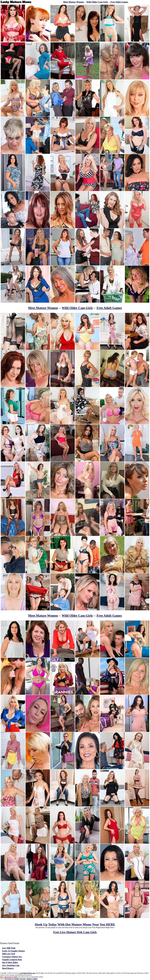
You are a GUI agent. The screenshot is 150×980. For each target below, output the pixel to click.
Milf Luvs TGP (9, 954)
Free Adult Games (119, 2)
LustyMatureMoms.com (27, 973)
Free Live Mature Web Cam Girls (75, 932)
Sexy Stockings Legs (11, 965)
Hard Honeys (8, 968)
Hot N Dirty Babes (10, 962)
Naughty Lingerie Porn (12, 960)
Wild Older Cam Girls (97, 2)
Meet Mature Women (73, 2)
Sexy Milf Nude (9, 948)
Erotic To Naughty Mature (13, 951)
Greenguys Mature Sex (12, 957)
